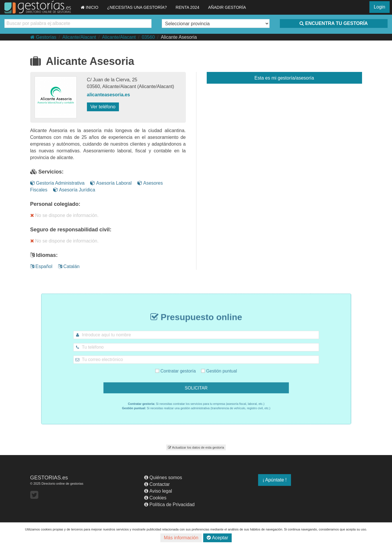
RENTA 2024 (187, 7)
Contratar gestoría (180, 368)
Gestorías (43, 37)
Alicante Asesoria (179, 37)
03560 (148, 37)
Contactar (157, 484)
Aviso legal (158, 491)
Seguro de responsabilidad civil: (71, 230)
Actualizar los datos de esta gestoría (196, 447)
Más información (181, 538)
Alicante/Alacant (79, 37)
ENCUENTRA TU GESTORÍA (334, 23)
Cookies (155, 498)
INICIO (90, 7)
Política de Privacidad (169, 505)
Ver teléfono (103, 107)
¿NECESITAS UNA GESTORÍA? (137, 7)
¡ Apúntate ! (275, 480)
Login (380, 7)
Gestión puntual (214, 368)
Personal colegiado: (55, 204)
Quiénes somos (163, 478)
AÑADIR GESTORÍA (227, 7)
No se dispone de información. (64, 215)
